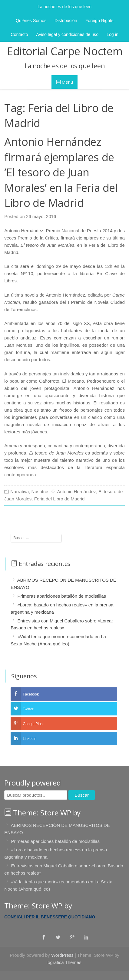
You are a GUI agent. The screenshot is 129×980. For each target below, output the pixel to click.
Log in (112, 34)
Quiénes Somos (31, 21)
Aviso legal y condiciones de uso (67, 34)
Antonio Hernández (76, 492)
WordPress (62, 955)
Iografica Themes (64, 962)
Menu (65, 82)
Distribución (66, 21)
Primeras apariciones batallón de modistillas (62, 596)
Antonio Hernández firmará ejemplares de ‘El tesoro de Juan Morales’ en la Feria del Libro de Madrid (61, 172)
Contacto (19, 34)
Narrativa (20, 492)
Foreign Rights (99, 21)
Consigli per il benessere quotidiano (50, 917)
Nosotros (40, 492)
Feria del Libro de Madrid (60, 499)
